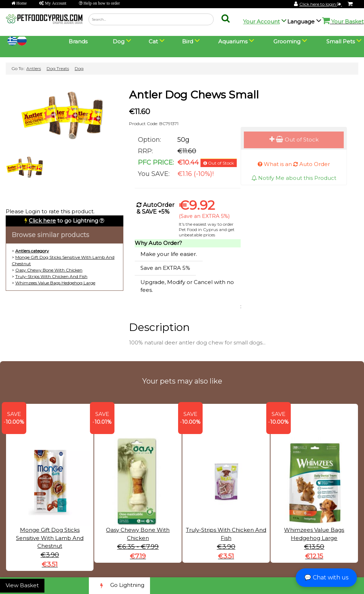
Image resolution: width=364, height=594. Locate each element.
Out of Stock (294, 140)
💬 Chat (326, 577)
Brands (78, 41)
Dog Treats (58, 68)
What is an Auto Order (294, 164)
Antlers (34, 68)
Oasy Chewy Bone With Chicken (49, 270)
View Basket (22, 585)
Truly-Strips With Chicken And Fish (51, 276)
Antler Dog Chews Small (194, 95)
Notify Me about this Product (294, 178)
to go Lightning (63, 221)
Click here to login (321, 4)
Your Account (261, 22)
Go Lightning (119, 586)
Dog (79, 68)
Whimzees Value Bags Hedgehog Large (55, 283)
